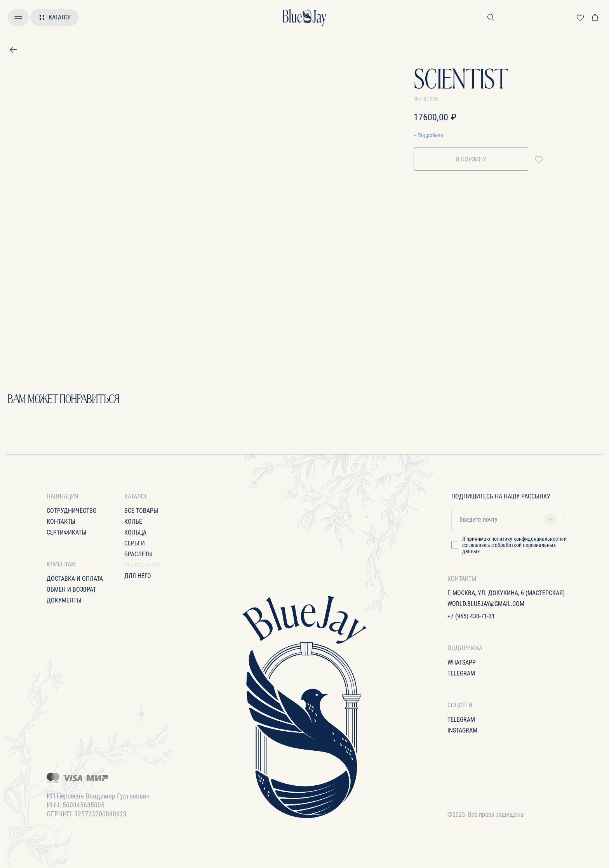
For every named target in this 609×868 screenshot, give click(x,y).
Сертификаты (66, 532)
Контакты (61, 522)
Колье (133, 522)
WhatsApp (462, 662)
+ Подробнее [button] (428, 135)
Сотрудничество (72, 511)
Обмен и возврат (71, 589)
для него (138, 576)
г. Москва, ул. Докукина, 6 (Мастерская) (506, 593)
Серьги (135, 543)
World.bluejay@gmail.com (486, 604)
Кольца (135, 532)
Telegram (461, 673)
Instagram (462, 730)
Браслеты (138, 554)
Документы (64, 600)
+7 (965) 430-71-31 (471, 616)
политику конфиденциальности (527, 539)
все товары (141, 511)
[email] (509, 519)
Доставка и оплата (75, 579)
